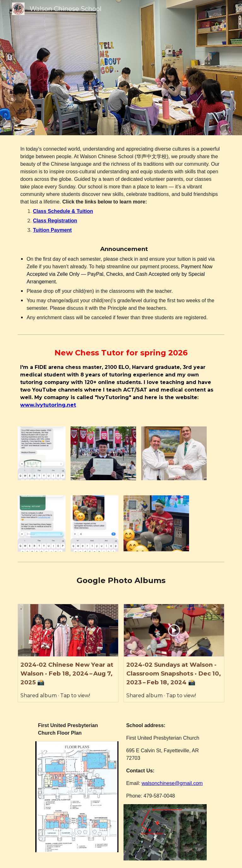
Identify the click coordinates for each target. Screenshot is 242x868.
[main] (121, 233)
